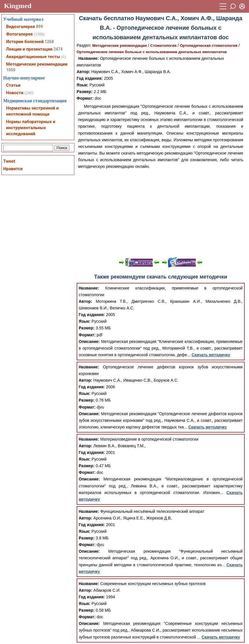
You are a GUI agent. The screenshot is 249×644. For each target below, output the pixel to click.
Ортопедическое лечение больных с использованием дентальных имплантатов (152, 52)
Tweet (9, 161)
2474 (58, 49)
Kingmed (18, 6)
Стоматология (163, 46)
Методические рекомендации (120, 46)
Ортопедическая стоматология (209, 46)
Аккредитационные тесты (33, 57)
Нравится (13, 169)
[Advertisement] (161, 213)
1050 (11, 70)
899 (39, 27)
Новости (15, 93)
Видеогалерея (21, 27)
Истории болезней (25, 42)
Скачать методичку (211, 355)
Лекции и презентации (29, 49)
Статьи (13, 85)
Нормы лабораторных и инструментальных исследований (31, 128)
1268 (49, 42)
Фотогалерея (19, 34)
